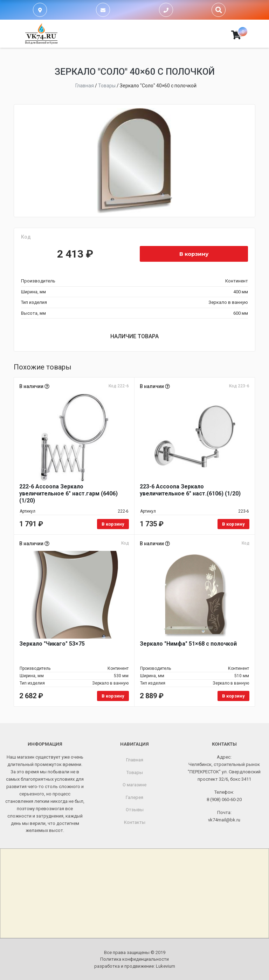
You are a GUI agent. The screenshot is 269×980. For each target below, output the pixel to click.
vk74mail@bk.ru (224, 820)
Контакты (135, 822)
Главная (135, 760)
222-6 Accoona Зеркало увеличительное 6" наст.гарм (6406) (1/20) (68, 494)
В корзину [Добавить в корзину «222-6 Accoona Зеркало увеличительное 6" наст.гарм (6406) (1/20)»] (113, 524)
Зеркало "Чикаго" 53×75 (52, 644)
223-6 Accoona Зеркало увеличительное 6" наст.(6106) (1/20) (190, 490)
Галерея (134, 797)
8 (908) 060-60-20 (224, 799)
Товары (135, 772)
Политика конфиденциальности (134, 959)
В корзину (194, 254)
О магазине (134, 785)
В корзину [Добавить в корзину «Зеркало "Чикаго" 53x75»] (113, 696)
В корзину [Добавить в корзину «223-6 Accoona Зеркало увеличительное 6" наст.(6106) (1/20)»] (233, 524)
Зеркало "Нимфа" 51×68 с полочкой (188, 644)
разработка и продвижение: (135, 966)
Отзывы (135, 810)
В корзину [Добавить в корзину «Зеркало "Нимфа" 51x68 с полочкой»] (233, 696)
